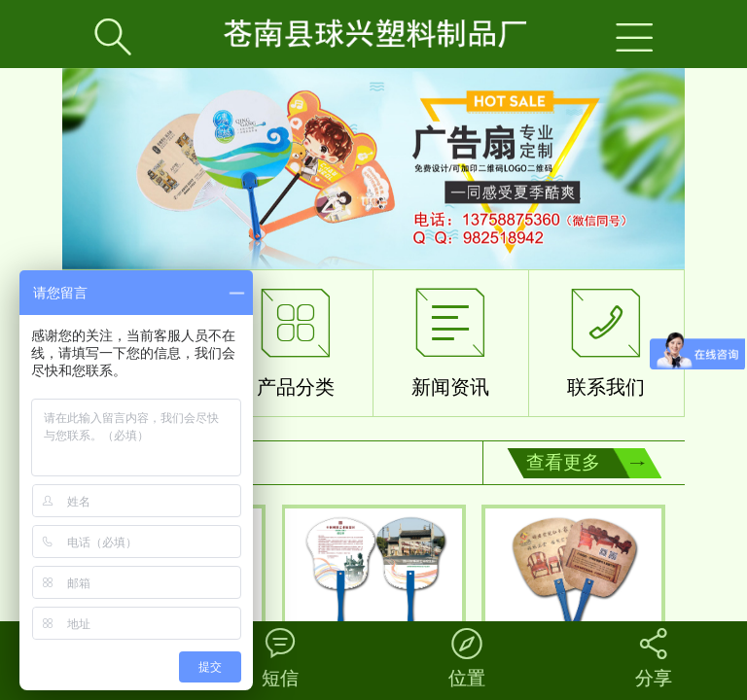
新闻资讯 (450, 338)
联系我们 (606, 338)
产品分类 (296, 338)
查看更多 (563, 462)
